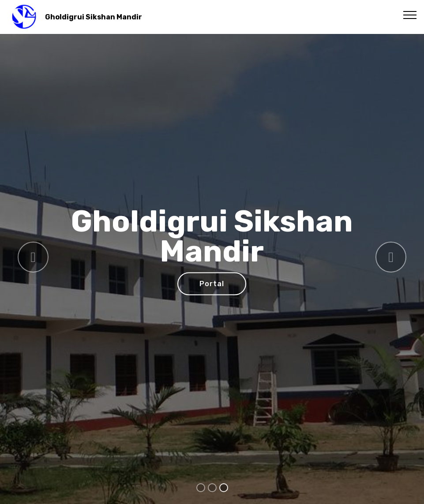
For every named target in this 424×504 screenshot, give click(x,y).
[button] (33, 257)
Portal (212, 284)
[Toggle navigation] (410, 15)
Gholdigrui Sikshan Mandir (94, 17)
